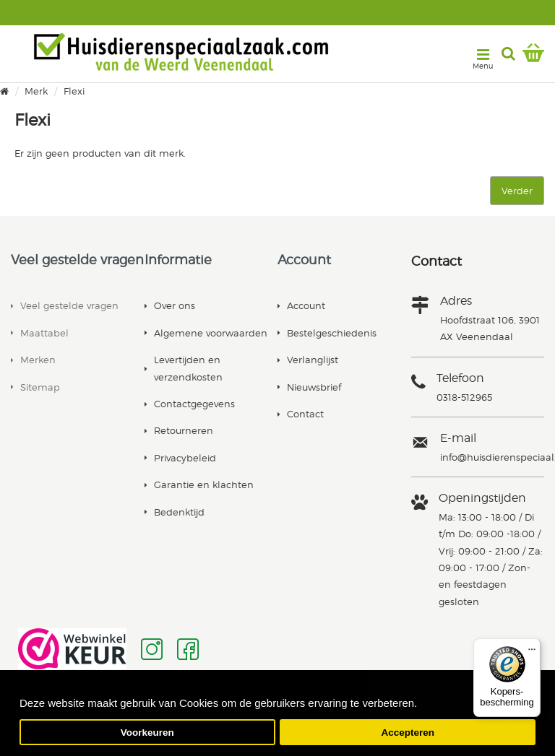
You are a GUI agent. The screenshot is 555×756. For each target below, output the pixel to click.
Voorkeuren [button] (147, 733)
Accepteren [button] (408, 733)
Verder (517, 191)
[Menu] (532, 647)
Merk (36, 91)
